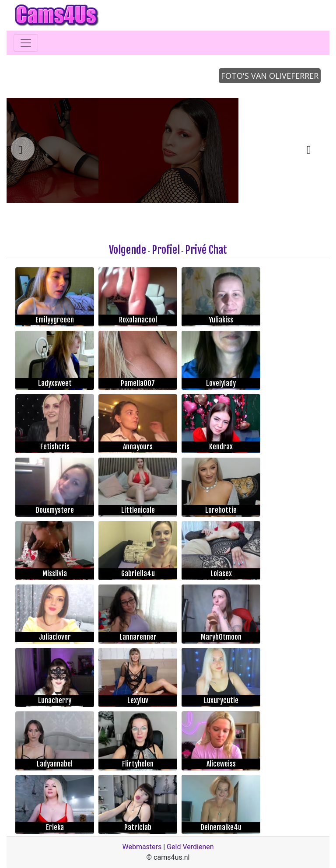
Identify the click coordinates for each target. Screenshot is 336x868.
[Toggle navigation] (26, 43)
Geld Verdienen (190, 847)
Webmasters (142, 847)
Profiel (166, 250)
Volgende (128, 250)
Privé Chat (206, 250)
